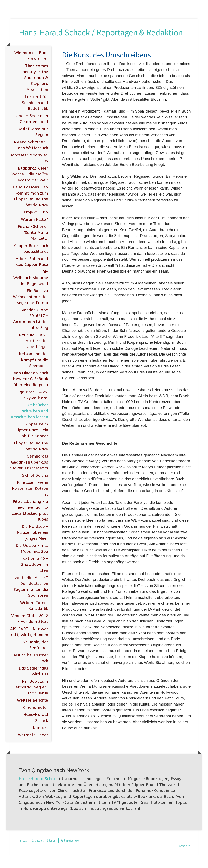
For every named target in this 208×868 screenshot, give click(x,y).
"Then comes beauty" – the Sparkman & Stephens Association (35, 90)
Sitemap (51, 853)
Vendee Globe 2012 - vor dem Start (30, 631)
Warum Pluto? (35, 232)
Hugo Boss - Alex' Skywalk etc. (31, 408)
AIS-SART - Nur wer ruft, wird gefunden (29, 644)
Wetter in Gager (33, 748)
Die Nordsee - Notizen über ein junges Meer (32, 545)
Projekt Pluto (36, 225)
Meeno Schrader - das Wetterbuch (31, 158)
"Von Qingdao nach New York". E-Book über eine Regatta (30, 391)
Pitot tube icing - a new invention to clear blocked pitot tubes (30, 523)
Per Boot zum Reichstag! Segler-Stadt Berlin (31, 700)
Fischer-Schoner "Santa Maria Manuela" (33, 245)
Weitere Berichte (33, 713)
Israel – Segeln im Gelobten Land (31, 131)
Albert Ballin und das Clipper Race (32, 274)
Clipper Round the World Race (31, 459)
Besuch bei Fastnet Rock (30, 671)
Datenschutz (38, 853)
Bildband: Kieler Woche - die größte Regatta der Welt (30, 187)
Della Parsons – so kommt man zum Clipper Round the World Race (30, 209)
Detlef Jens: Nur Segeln (33, 144)
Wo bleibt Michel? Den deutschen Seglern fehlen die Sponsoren (31, 599)
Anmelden (185, 858)
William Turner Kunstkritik (34, 618)
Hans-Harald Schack (36, 730)
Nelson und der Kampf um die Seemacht (34, 373)
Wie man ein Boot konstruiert (31, 68)
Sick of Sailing (35, 488)
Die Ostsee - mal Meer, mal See (32, 561)
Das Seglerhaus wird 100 (33, 684)
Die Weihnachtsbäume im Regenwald (31, 290)
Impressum (23, 853)
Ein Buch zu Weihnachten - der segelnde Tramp (31, 309)
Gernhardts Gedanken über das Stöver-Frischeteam (29, 475)
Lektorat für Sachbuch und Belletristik (35, 115)
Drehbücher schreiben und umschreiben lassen (30, 424)
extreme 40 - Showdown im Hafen (35, 577)
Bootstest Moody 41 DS (29, 171)
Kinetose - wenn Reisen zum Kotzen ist (30, 501)
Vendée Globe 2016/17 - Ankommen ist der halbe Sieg (31, 331)
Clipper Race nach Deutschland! (31, 261)
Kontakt (40, 740)
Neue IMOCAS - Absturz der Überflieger (34, 353)
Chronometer (36, 720)
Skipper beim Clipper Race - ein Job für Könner (31, 443)
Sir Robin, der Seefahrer (35, 658)
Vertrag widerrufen (70, 853)
